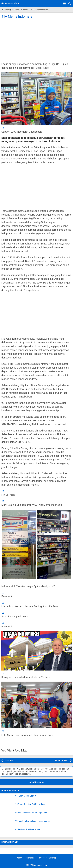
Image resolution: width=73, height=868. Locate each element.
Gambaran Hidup (11, 3)
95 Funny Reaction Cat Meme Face (30, 804)
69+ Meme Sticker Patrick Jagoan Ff (31, 813)
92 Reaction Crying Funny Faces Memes (33, 821)
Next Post (9, 761)
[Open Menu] (64, 3)
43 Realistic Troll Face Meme (28, 829)
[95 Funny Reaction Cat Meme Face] (8, 807)
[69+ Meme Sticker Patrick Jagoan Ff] (8, 815)
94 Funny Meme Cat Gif (25, 796)
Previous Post (62, 761)
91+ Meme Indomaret (17, 17)
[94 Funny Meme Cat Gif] (8, 798)
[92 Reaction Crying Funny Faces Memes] (8, 824)
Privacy (41, 858)
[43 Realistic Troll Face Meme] (8, 832)
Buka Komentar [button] (37, 782)
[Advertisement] (36, 40)
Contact (30, 858)
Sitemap (53, 858)
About (19, 858)
